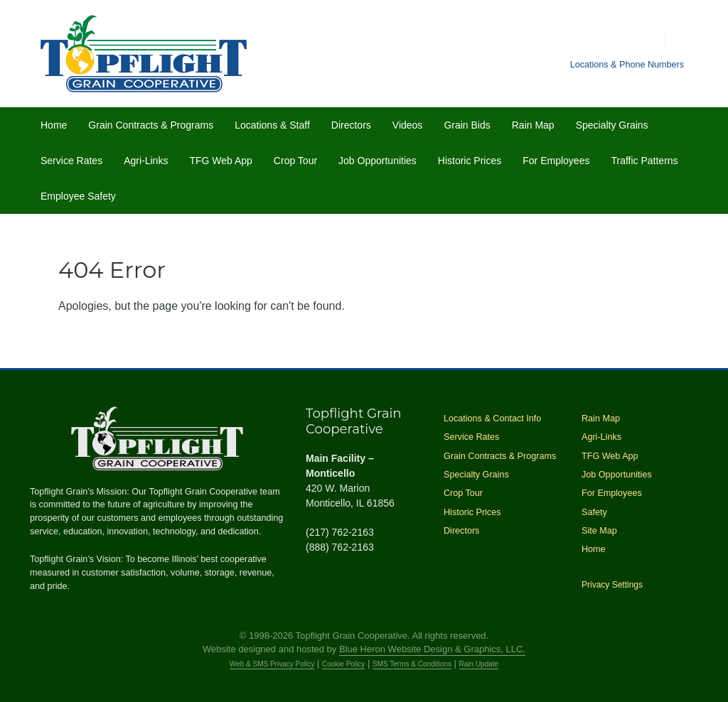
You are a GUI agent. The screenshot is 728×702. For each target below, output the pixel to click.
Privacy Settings (612, 585)
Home (54, 125)
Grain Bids (467, 125)
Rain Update (479, 664)
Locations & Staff (272, 125)
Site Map (599, 531)
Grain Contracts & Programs (151, 125)
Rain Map (533, 125)
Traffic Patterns (644, 161)
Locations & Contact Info (492, 418)
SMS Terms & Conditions (412, 664)
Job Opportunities (378, 161)
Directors (351, 125)
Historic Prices (470, 161)
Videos (408, 125)
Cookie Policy (344, 664)
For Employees (556, 161)
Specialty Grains (612, 125)
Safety (594, 512)
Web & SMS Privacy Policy (272, 664)
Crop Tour (295, 161)
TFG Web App (220, 161)
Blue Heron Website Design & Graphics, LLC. (432, 649)
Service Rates (71, 161)
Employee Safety (78, 196)
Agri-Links (146, 161)
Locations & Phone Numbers (627, 65)
